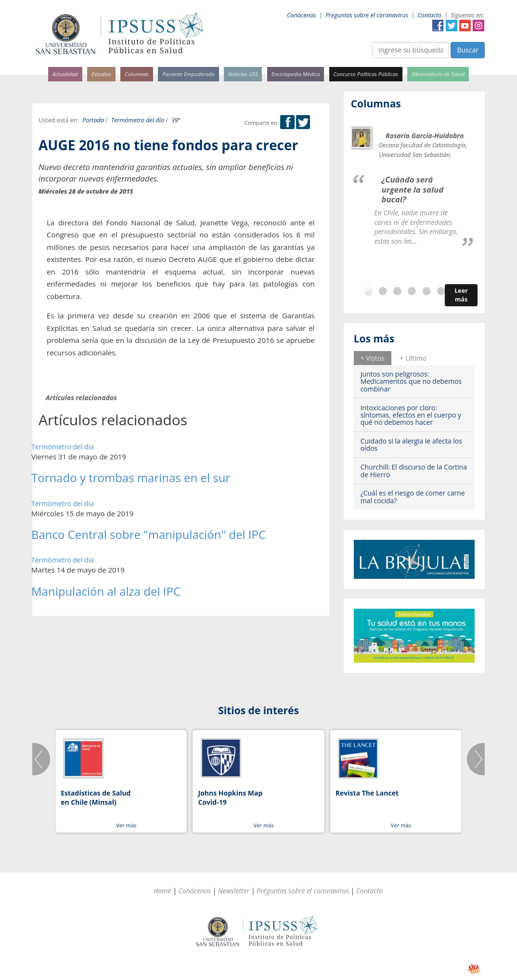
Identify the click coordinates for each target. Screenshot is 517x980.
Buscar (468, 50)
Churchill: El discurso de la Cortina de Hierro (414, 470)
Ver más (126, 825)
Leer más (461, 295)
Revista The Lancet (367, 793)
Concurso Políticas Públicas (366, 74)
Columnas (137, 74)
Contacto (429, 15)
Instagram (478, 26)
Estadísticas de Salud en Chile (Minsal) (96, 798)
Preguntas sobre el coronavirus (367, 15)
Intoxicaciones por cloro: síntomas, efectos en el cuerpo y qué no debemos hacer (411, 415)
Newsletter (234, 891)
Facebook (438, 26)
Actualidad (65, 74)
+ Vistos (373, 358)
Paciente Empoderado (188, 74)
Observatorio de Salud (438, 74)
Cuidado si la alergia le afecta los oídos (411, 444)
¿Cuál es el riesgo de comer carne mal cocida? (413, 497)
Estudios (101, 74)
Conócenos (302, 15)
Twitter (452, 26)
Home (162, 891)
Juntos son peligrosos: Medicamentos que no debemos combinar (411, 381)
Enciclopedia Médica (296, 74)
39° (176, 120)
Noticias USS (243, 74)
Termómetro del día (138, 120)
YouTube (465, 26)
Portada (93, 120)
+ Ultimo (413, 358)
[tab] (373, 358)
